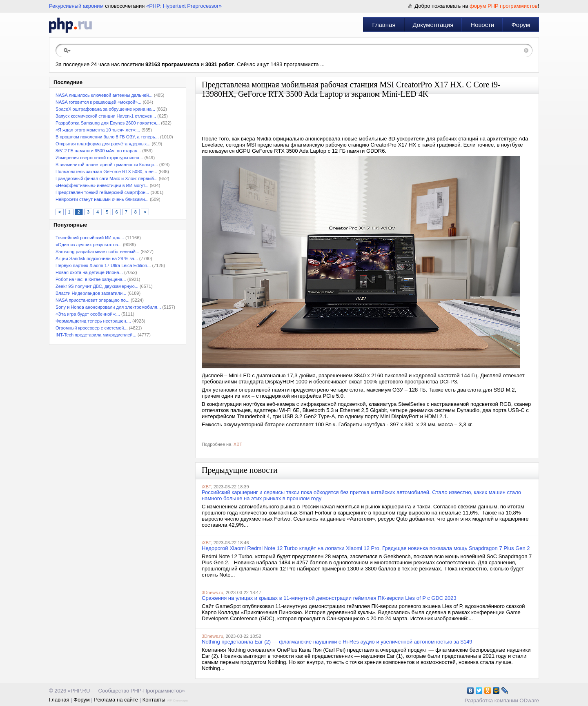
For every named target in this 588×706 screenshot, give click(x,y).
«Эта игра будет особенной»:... (88, 314)
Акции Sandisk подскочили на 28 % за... (97, 258)
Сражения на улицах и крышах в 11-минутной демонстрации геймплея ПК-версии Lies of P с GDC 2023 (329, 598)
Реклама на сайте (116, 700)
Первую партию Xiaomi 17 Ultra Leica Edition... (103, 265)
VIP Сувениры (177, 700)
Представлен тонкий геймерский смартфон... (102, 192)
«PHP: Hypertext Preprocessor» (184, 6)
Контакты (154, 700)
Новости (482, 25)
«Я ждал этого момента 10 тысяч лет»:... (98, 130)
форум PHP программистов (503, 6)
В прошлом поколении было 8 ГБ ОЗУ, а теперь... (107, 137)
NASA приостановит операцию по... (92, 300)
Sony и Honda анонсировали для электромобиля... (108, 307)
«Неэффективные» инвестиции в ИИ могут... (102, 185)
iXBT (237, 444)
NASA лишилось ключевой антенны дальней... (104, 95)
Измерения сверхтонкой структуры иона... (99, 158)
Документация (433, 25)
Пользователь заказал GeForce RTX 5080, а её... (106, 171)
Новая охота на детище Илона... (89, 272)
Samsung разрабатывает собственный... (97, 252)
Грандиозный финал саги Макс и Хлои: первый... (107, 178)
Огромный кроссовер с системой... (92, 328)
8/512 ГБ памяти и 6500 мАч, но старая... (98, 151)
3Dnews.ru (213, 592)
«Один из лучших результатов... (89, 245)
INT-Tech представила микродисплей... (96, 335)
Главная (384, 25)
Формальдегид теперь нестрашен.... (93, 321)
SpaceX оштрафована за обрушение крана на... (105, 109)
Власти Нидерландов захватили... (91, 293)
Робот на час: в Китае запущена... (91, 279)
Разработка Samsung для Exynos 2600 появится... (108, 123)
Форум (521, 25)
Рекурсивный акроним (76, 6)
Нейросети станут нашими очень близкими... (102, 199)
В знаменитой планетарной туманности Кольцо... (107, 165)
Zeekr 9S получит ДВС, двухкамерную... (97, 286)
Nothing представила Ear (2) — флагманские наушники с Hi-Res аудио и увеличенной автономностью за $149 (337, 642)
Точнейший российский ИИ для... (90, 238)
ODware (529, 700)
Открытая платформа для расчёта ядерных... (103, 144)
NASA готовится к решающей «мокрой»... (98, 102)
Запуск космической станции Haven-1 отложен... (106, 116)
